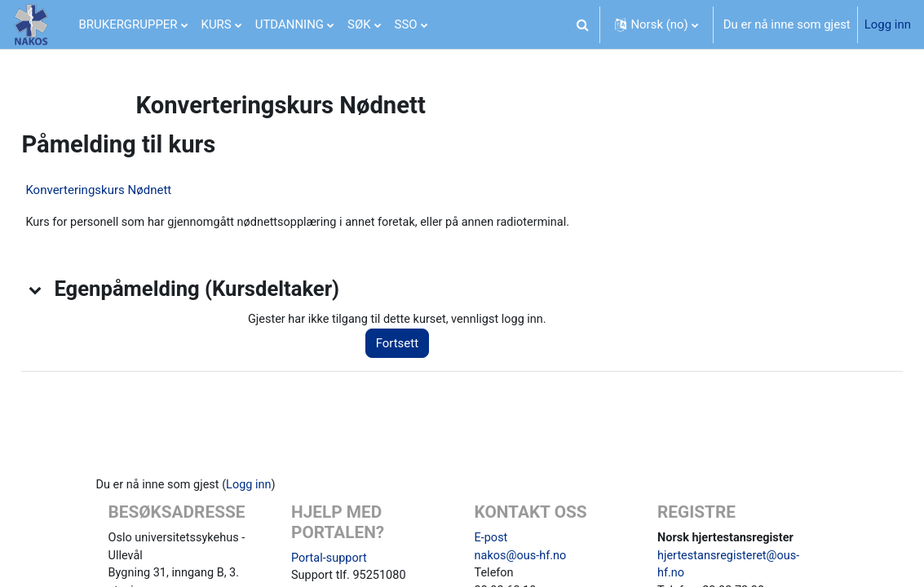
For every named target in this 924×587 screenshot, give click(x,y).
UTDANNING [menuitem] (290, 24)
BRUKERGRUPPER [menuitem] (128, 24)
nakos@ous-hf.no (522, 558)
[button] (582, 24)
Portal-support (330, 560)
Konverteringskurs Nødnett (135, 190)
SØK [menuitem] (359, 24)
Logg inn (888, 24)
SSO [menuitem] (406, 24)
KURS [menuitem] (217, 24)
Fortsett (420, 344)
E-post (492, 540)
